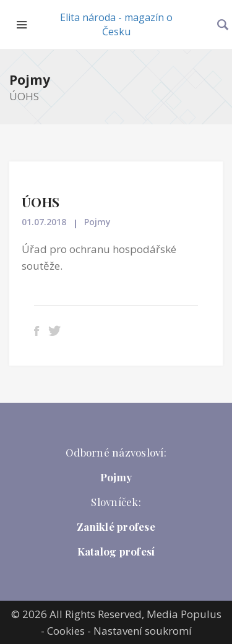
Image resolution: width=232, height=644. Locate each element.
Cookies (66, 631)
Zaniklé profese (116, 526)
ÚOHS (41, 202)
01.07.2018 (44, 222)
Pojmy (30, 80)
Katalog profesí (116, 551)
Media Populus (184, 614)
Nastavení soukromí (143, 631)
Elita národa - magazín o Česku (116, 24)
